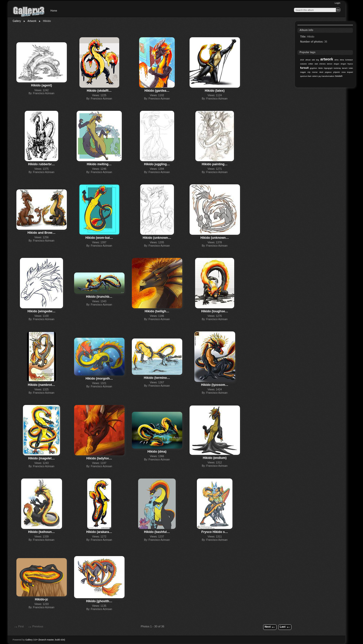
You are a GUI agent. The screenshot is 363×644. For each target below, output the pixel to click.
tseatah (339, 76)
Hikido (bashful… (157, 532)
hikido (320, 68)
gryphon (313, 68)
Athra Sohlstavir (346, 60)
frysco (350, 64)
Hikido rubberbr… (42, 164)
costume (303, 64)
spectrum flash (306, 76)
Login (338, 3)
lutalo (351, 68)
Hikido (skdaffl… (99, 91)
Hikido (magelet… (41, 458)
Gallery (17, 21)
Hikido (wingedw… (41, 311)
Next (270, 627)
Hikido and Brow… (41, 233)
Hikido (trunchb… (99, 297)
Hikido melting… (99, 164)
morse (315, 72)
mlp (309, 72)
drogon (343, 64)
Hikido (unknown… (157, 238)
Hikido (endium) (215, 458)
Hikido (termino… (157, 378)
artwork (327, 59)
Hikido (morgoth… (99, 379)
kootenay (337, 68)
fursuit (304, 68)
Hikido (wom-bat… (99, 238)
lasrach (345, 68)
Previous (35, 627)
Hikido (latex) (215, 91)
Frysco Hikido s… (215, 532)
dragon (337, 64)
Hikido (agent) (41, 85)
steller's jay (317, 76)
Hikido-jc (41, 599)
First (19, 627)
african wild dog (312, 60)
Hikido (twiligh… (157, 311)
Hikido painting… (215, 164)
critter (311, 64)
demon (330, 64)
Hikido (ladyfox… (99, 458)
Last (285, 627)
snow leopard (347, 72)
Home (54, 11)
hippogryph (328, 68)
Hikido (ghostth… (99, 601)
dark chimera (320, 64)
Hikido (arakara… (99, 532)
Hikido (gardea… (157, 91)
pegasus (328, 72)
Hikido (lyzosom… (215, 385)
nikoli (321, 72)
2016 (302, 60)
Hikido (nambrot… (41, 385)
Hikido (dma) (157, 452)
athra (337, 60)
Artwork (32, 21)
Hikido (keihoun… (42, 532)
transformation (328, 76)
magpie (303, 72)
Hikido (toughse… (215, 311)
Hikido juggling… (157, 164)
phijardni (337, 72)
